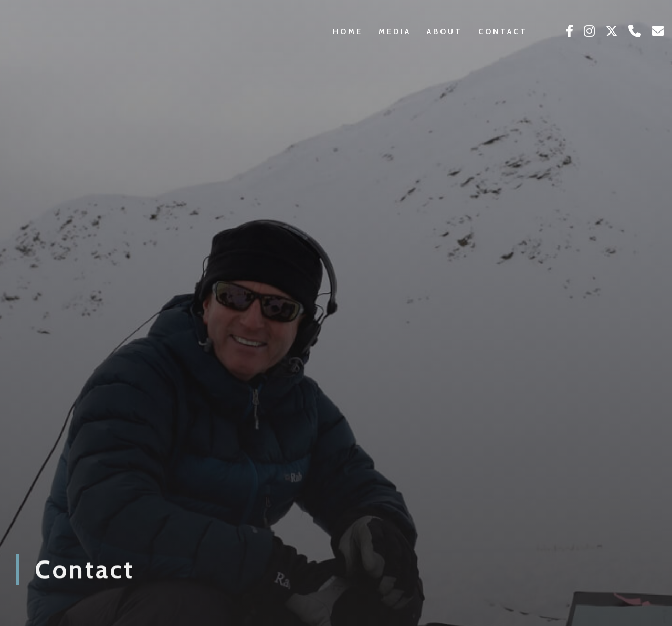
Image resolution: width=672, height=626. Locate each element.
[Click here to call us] (635, 32)
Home (348, 31)
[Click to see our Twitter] (612, 32)
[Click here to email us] (658, 32)
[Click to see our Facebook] (569, 32)
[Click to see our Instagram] (589, 32)
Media (395, 31)
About (445, 31)
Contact (503, 31)
